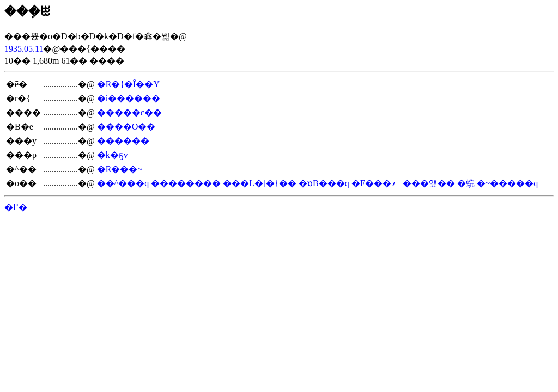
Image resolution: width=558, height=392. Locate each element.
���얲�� (429, 183)
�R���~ (120, 169)
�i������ (129, 98)
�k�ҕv (113, 155)
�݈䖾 (466, 183)
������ (123, 141)
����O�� (126, 127)
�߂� (16, 207)
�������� (186, 183)
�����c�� (129, 112)
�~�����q (508, 183)
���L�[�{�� (260, 183)
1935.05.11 (24, 49)
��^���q (123, 183)
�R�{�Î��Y (128, 84)
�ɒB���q (324, 183)
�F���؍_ (376, 183)
